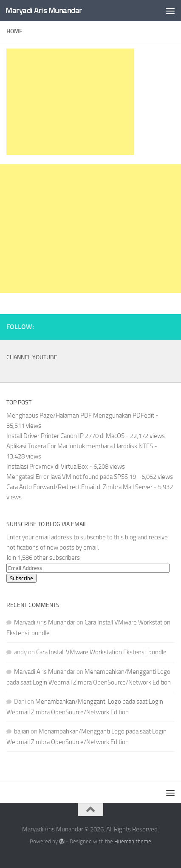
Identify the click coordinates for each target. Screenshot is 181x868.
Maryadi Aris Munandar (44, 10)
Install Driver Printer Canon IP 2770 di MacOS (65, 436)
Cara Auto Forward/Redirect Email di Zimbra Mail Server (79, 487)
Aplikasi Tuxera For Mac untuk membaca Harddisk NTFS (80, 446)
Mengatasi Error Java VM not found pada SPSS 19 (71, 477)
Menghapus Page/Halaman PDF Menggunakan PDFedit (80, 415)
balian (22, 731)
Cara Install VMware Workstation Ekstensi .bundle (101, 652)
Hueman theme (133, 841)
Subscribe (21, 578)
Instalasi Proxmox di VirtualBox (47, 467)
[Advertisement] (70, 102)
